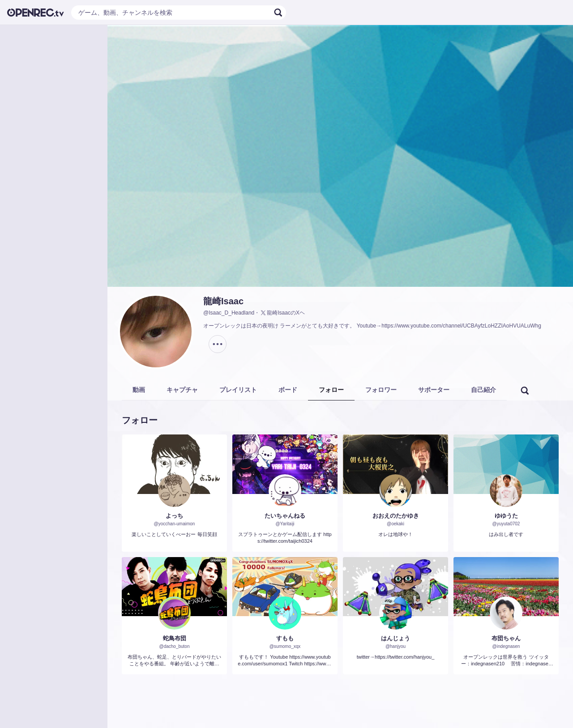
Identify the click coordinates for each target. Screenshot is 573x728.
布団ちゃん (506, 638)
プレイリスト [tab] (238, 390)
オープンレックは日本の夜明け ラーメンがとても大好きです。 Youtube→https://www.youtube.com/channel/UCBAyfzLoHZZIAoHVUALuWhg (372, 326)
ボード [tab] (288, 390)
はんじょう (396, 638)
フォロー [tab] (331, 390)
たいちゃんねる (285, 516)
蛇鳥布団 (175, 638)
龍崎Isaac (223, 301)
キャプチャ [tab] (182, 390)
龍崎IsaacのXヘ (282, 313)
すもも (285, 638)
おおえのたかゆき (396, 516)
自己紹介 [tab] (483, 390)
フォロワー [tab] (381, 390)
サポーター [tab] (434, 390)
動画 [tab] (139, 390)
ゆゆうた (506, 516)
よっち (174, 516)
